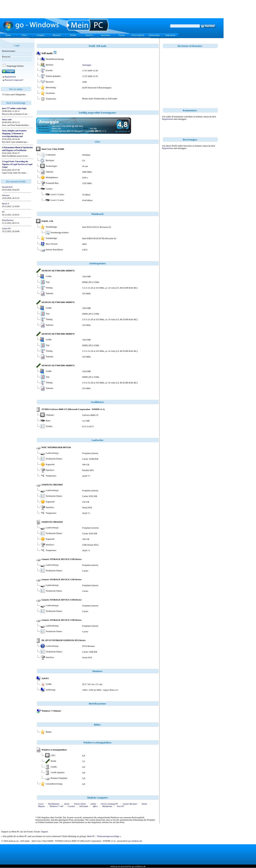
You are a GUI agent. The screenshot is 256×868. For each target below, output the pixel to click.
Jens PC (120, 806)
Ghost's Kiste (80, 804)
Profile (73, 35)
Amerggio (87, 65)
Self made (84, 806)
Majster (42, 806)
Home (8, 35)
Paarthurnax (8, 220)
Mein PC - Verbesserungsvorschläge (103, 836)
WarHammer (54, 804)
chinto (93, 804)
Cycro (41, 804)
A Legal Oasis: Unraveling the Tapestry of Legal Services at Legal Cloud (17, 164)
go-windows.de (135, 841)
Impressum (170, 35)
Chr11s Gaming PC (109, 804)
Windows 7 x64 (56, 806)
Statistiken (105, 35)
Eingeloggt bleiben (15, 66)
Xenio (67, 804)
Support (45, 832)
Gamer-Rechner (130, 804)
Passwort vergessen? (14, 80)
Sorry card (7, 119)
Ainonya (6, 195)
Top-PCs (89, 35)
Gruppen (41, 35)
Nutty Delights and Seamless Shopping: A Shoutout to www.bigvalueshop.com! (14, 133)
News (24, 35)
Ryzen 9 (5, 203)
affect (95, 806)
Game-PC (6, 228)
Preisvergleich (138, 35)
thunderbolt (7, 187)
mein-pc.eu (115, 866)
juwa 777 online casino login (14, 108)
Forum (122, 35)
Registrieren (10, 77)
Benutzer (57, 35)
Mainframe (107, 806)
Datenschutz (154, 35)
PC (3, 212)
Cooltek (71, 806)
